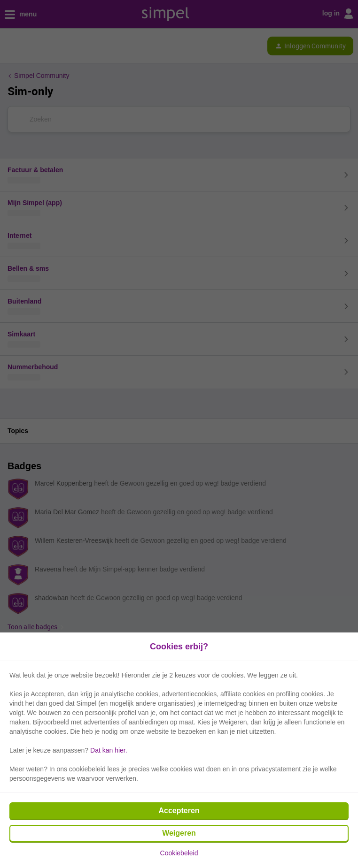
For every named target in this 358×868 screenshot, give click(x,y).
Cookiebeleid (179, 853)
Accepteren (179, 811)
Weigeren (179, 833)
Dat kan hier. (109, 750)
